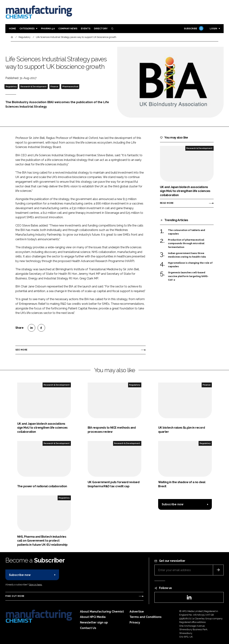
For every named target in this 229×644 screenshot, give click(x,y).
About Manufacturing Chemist (102, 612)
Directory (101, 29)
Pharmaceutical (70, 87)
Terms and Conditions (146, 617)
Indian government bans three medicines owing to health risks (187, 255)
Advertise (137, 612)
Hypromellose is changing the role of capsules (190, 265)
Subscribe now (173, 504)
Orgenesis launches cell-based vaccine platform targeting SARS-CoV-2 (188, 276)
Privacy (135, 622)
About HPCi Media (93, 617)
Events (86, 29)
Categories (27, 29)
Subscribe (193, 29)
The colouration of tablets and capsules (187, 232)
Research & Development (34, 87)
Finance (54, 87)
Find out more (15, 596)
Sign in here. (36, 585)
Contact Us (88, 628)
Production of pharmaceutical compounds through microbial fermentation (186, 243)
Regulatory (11, 87)
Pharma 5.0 (48, 29)
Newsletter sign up (94, 622)
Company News (68, 29)
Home (12, 29)
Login (213, 29)
